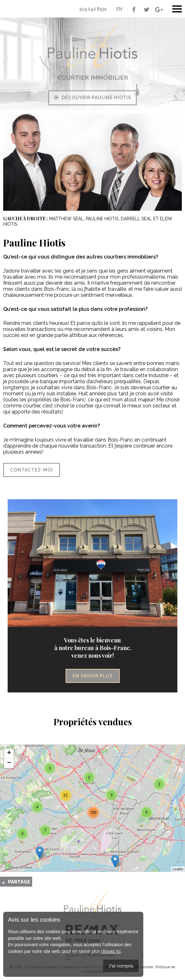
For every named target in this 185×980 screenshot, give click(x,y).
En (119, 9)
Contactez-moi (32, 470)
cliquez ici (111, 951)
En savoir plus (93, 676)
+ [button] (9, 753)
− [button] (9, 763)
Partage (19, 882)
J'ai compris (121, 966)
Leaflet (178, 869)
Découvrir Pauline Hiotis (92, 98)
